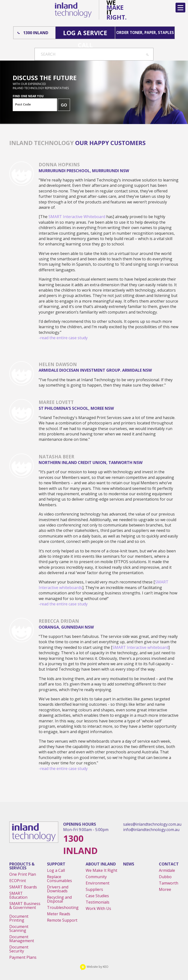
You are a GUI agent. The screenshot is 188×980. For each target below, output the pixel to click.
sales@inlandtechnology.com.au (152, 824)
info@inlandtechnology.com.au (151, 830)
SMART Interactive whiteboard (140, 647)
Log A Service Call (85, 34)
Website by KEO (94, 967)
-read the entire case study (63, 338)
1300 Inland (36, 33)
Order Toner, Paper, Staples (145, 33)
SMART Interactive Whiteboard (77, 217)
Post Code (23, 104)
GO (64, 105)
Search (48, 54)
